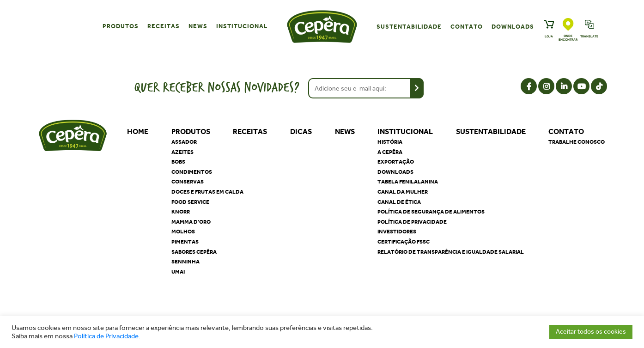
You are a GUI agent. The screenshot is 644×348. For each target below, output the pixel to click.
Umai (178, 272)
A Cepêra (390, 152)
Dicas (301, 131)
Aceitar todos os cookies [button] (591, 332)
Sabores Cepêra (194, 252)
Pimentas (185, 242)
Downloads (513, 27)
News (198, 26)
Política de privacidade (412, 222)
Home (138, 131)
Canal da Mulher (403, 192)
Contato (467, 27)
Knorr (181, 212)
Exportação (396, 162)
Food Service (190, 202)
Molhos (183, 232)
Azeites (182, 152)
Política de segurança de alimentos (431, 212)
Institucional (242, 26)
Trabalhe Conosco (577, 142)
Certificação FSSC (404, 242)
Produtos (121, 26)
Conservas (188, 182)
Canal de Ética (399, 202)
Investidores (397, 232)
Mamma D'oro (191, 222)
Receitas (164, 26)
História (390, 142)
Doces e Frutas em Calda (207, 192)
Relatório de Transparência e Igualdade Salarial (451, 252)
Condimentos (192, 172)
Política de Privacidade (106, 336)
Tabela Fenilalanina (408, 182)
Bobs (178, 162)
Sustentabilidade (409, 27)
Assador (184, 142)
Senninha (185, 262)
